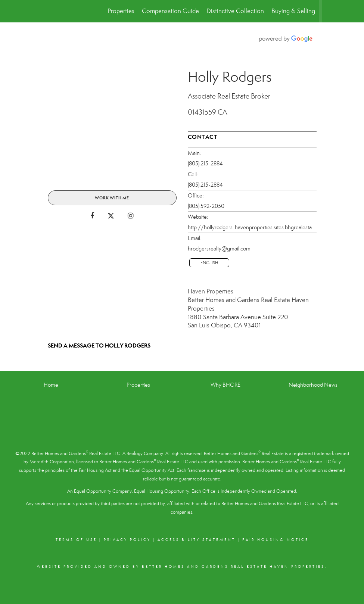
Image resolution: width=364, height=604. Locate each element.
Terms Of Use (76, 540)
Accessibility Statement (197, 540)
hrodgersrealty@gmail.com (219, 249)
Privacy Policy (127, 540)
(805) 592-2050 (206, 206)
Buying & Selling (293, 11)
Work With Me (112, 198)
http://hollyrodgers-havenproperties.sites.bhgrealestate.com (252, 227)
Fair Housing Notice (276, 540)
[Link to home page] (46, 11)
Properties (121, 11)
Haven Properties (211, 291)
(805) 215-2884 (205, 164)
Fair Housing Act (95, 470)
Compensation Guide (170, 11)
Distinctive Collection (235, 11)
